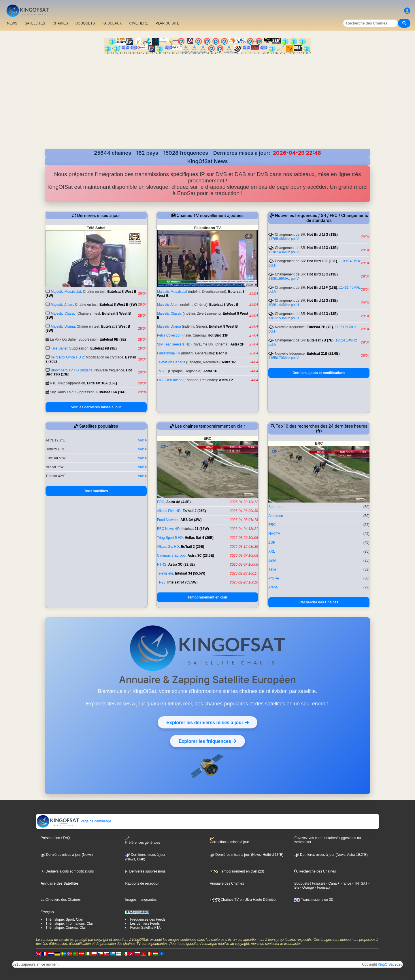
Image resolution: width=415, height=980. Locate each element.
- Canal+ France (338, 883)
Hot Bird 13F (218, 335)
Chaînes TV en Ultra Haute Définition (244, 900)
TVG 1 (162, 371)
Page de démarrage (74, 821)
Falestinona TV (169, 353)
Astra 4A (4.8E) (179, 502)
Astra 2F (237, 344)
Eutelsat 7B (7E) (320, 327)
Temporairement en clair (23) (237, 871)
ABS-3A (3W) (191, 520)
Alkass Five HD (169, 511)
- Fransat (321, 888)
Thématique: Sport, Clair (64, 919)
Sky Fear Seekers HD (174, 344)
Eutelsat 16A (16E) (102, 383)
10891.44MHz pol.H (284, 305)
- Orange (306, 888)
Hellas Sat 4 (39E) (199, 538)
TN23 (161, 582)
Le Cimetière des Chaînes (61, 900)
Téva (272, 569)
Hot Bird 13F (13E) (322, 261)
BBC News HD (168, 529)
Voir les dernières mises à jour (96, 407)
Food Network (168, 520)
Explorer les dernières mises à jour (207, 722)
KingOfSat (386, 964)
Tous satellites (96, 491)
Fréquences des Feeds (148, 919)
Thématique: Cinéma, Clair (66, 928)
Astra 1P (229, 362)
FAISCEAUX (112, 23)
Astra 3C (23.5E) (201, 556)
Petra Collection (169, 335)
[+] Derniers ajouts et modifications (67, 871)
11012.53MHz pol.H (284, 318)
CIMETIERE (139, 23)
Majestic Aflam (62, 305)
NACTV (274, 534)
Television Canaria (171, 362)
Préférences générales (143, 840)
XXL (272, 552)
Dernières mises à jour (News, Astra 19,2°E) (331, 855)
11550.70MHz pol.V (283, 358)
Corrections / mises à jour (229, 840)
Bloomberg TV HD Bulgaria (72, 370)
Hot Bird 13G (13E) (322, 235)
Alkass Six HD (168, 547)
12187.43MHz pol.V (283, 252)
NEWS (12, 23)
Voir (142, 440)
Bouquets (302, 883)
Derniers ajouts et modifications (319, 373)
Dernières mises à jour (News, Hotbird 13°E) (247, 855)
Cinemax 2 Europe (171, 556)
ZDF (272, 543)
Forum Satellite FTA (145, 928)
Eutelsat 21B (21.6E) (323, 354)
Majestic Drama (63, 326)
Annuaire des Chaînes (227, 883)
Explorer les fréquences (207, 741)
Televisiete (165, 573)
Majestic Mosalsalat (66, 292)
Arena (273, 587)
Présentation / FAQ (55, 838)
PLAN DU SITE (167, 23)
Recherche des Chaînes (319, 602)
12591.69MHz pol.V (283, 279)
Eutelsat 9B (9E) (113, 339)
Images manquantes (141, 900)
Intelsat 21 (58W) (195, 529)
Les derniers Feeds (145, 924)
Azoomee (276, 516)
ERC (161, 502)
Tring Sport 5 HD (170, 538)
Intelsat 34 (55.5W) (190, 573)
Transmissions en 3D (314, 900)
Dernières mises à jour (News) (67, 855)
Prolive (274, 578)
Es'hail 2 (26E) (194, 511)
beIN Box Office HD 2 (67, 357)
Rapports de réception (142, 883)
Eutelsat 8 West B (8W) (118, 305)
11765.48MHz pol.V (283, 239)
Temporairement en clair (208, 597)
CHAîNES (60, 23)
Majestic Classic (63, 314)
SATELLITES (35, 23)
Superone (276, 507)
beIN (272, 560)
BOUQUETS (85, 23)
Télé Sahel (59, 348)
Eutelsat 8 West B (224, 305)
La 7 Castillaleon (170, 380)
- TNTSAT (359, 883)
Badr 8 (221, 353)
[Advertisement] (207, 97)
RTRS (162, 564)
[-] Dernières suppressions (145, 871)
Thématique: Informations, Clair (70, 924)
